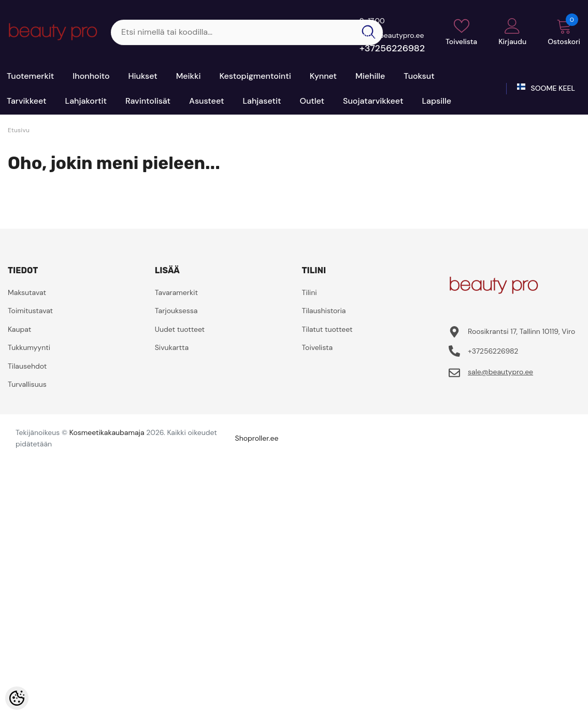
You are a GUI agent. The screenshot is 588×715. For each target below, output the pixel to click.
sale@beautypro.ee (500, 372)
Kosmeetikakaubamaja (107, 432)
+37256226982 (392, 48)
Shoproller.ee (257, 438)
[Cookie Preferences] (17, 698)
